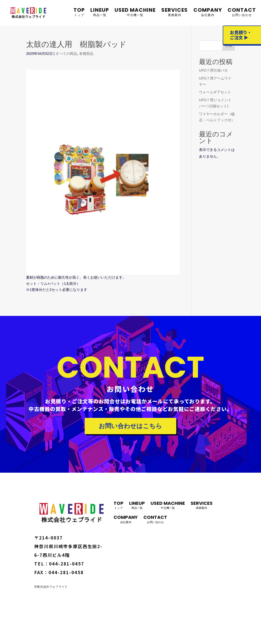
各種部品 (86, 54)
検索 (229, 45)
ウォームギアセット (215, 92)
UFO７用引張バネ (214, 70)
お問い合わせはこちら (130, 426)
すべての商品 (66, 54)
